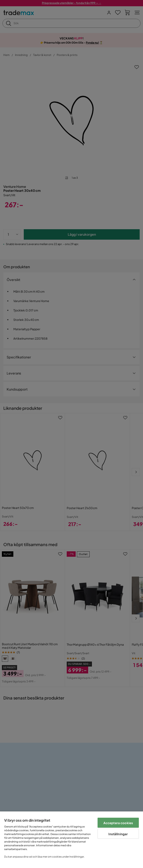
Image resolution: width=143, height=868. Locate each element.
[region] (71, 840)
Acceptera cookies (118, 823)
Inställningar (118, 834)
